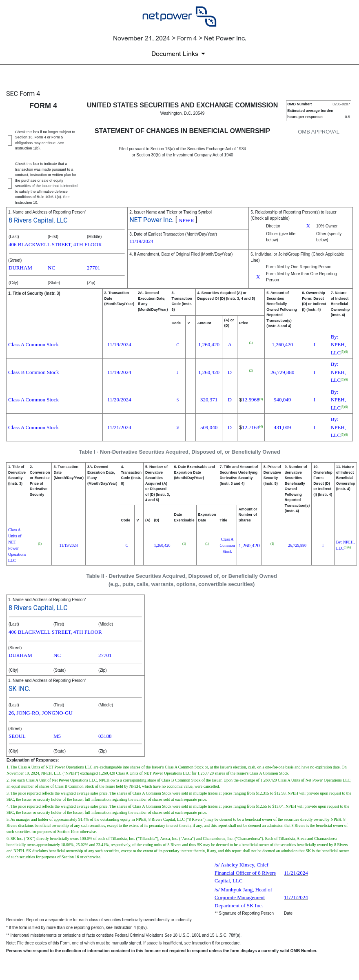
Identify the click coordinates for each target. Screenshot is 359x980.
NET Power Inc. (152, 220)
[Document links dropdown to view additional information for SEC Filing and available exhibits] (180, 53)
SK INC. (20, 689)
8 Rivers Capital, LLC (38, 220)
